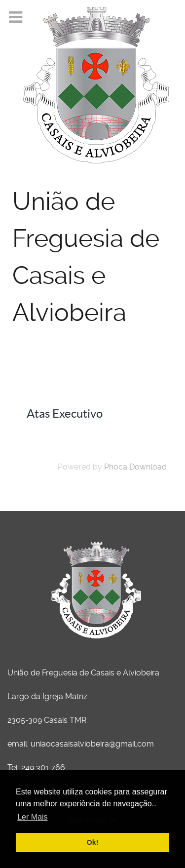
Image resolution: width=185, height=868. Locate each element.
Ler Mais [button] (32, 817)
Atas (45, 391)
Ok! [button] (93, 842)
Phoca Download (135, 467)
